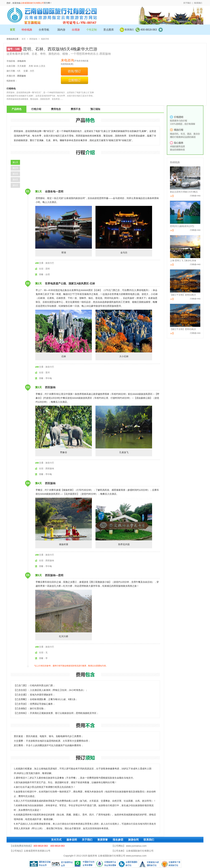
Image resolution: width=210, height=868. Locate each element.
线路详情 (45, 39)
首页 (24, 39)
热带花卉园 (124, 522)
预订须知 (95, 109)
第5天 (15, 185)
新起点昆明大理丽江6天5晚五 (184, 192)
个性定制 (92, 30)
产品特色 (17, 109)
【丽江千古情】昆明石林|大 (183, 295)
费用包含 (56, 109)
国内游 (61, 30)
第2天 (15, 168)
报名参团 (118, 840)
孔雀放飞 (124, 430)
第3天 (15, 174)
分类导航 (44, 30)
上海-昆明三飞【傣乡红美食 (183, 260)
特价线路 (27, 30)
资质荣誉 (103, 840)
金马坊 (124, 230)
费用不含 (76, 109)
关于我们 (187, 3)
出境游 (76, 30)
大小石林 (124, 334)
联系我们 (198, 3)
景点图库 (109, 30)
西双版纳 (33, 39)
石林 (64, 334)
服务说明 (72, 840)
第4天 (15, 180)
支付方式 (56, 840)
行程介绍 (36, 109)
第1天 (15, 162)
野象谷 (64, 430)
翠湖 (64, 230)
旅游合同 (133, 840)
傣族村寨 (64, 522)
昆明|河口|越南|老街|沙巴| (182, 226)
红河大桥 (64, 614)
